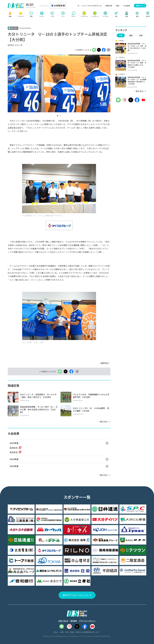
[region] (77, 15)
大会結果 (127, 6)
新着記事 (109, 6)
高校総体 (14, 448)
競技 (118, 6)
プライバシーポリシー (87, 621)
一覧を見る (103, 422)
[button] (58, 116)
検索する (139, 6)
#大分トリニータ (15, 45)
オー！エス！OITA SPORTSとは (89, 6)
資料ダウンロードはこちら (76, 595)
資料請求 (74, 621)
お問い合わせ (63, 621)
